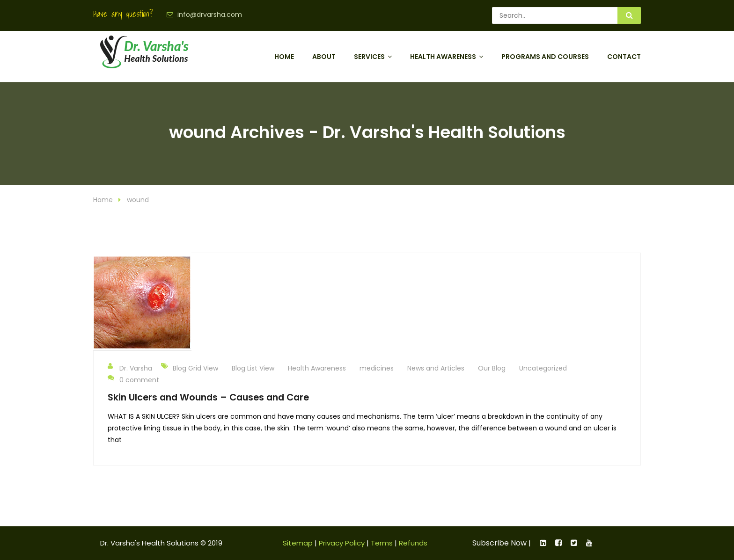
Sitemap (298, 543)
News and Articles (436, 368)
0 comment (133, 379)
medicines (377, 368)
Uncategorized (543, 368)
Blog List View (253, 368)
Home (284, 57)
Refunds (413, 543)
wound (138, 200)
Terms (382, 543)
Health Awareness (443, 57)
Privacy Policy (342, 543)
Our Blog (492, 368)
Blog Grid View (195, 368)
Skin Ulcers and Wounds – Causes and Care (208, 397)
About (324, 57)
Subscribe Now (499, 543)
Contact (624, 57)
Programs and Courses (545, 57)
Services (369, 57)
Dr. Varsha (130, 368)
